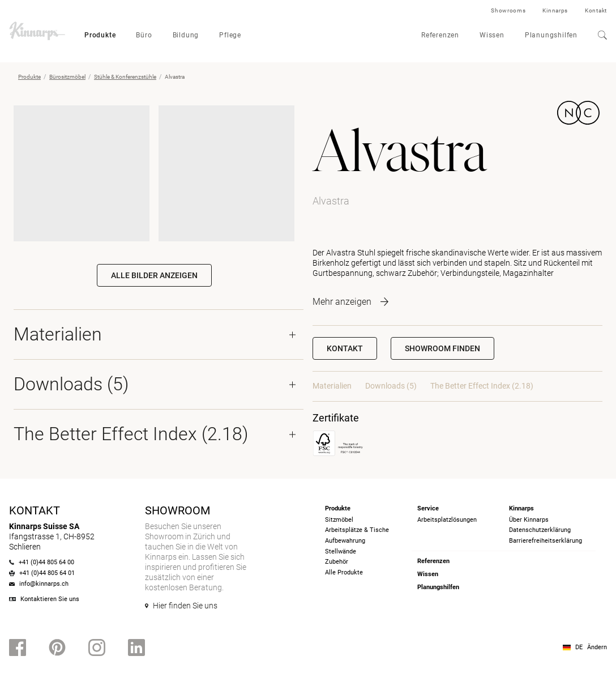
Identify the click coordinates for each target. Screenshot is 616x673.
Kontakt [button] (345, 348)
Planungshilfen (551, 35)
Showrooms (508, 10)
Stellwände (341, 551)
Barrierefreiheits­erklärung (546, 541)
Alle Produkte (344, 572)
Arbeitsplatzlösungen (447, 520)
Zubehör (337, 562)
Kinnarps (555, 10)
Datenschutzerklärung (540, 530)
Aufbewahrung (345, 541)
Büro (144, 35)
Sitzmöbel (339, 520)
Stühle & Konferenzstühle (125, 77)
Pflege (230, 35)
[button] (442, 348)
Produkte (100, 35)
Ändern (597, 647)
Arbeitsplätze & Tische (357, 530)
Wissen (492, 35)
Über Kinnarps (529, 520)
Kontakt (596, 10)
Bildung (186, 35)
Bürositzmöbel (67, 77)
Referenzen (440, 35)
